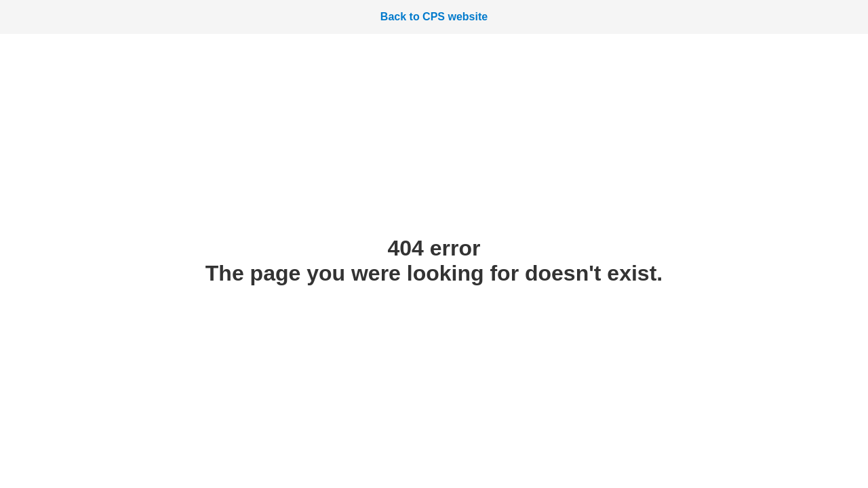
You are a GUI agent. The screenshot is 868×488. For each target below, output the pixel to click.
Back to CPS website (434, 17)
